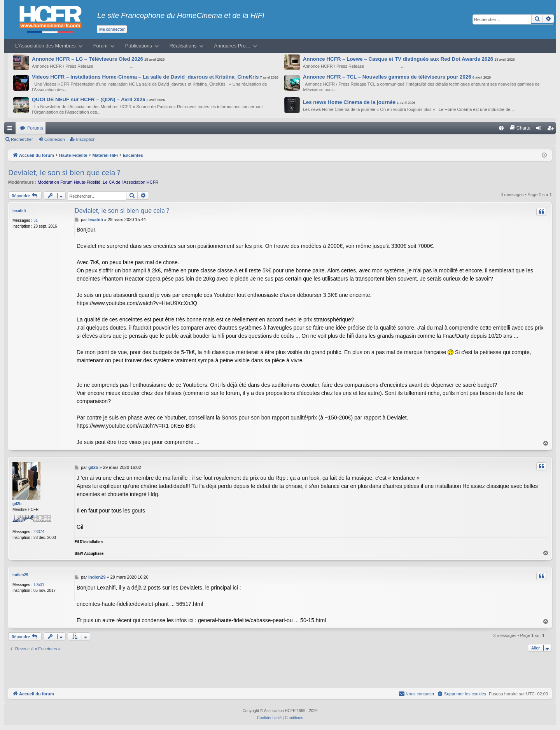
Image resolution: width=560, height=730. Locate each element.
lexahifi (19, 211)
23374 (39, 532)
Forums (35, 128)
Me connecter (112, 29)
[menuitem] (501, 128)
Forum (101, 46)
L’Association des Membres (45, 46)
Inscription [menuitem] (552, 130)
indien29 (20, 575)
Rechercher (22, 139)
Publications (139, 46)
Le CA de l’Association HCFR (130, 182)
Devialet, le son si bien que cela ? (64, 172)
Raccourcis (11, 130)
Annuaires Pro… (233, 46)
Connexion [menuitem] (540, 130)
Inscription (86, 139)
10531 (39, 585)
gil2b (17, 504)
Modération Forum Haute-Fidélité (69, 182)
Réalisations (183, 46)
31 (36, 220)
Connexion (55, 139)
